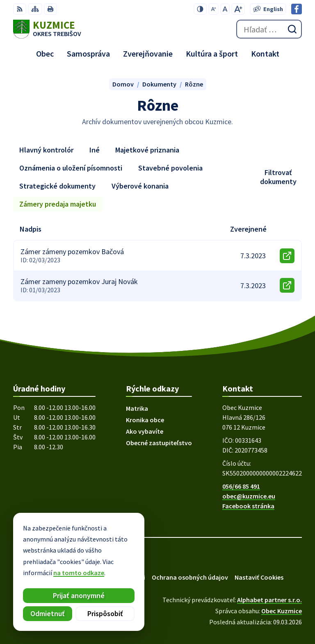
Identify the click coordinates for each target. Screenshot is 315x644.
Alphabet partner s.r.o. (269, 600)
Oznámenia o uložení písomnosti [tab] (71, 168)
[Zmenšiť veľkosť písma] (213, 9)
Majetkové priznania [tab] (147, 150)
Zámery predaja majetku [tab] (58, 204)
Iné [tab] (95, 150)
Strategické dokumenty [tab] (57, 186)
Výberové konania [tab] (140, 186)
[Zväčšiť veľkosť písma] (238, 9)
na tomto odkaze (78, 573)
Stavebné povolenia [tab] (170, 168)
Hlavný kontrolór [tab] (46, 150)
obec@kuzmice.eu (249, 496)
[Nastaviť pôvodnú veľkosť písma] (225, 9)
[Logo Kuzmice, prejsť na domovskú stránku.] (47, 29)
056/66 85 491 (241, 486)
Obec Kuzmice (282, 611)
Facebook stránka (248, 506)
